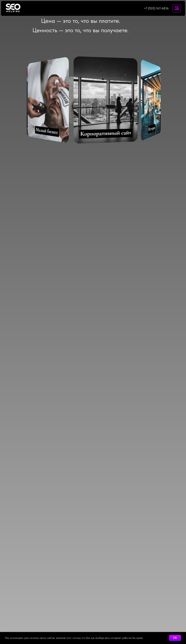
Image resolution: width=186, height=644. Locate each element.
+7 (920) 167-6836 (156, 8)
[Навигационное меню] (177, 8)
